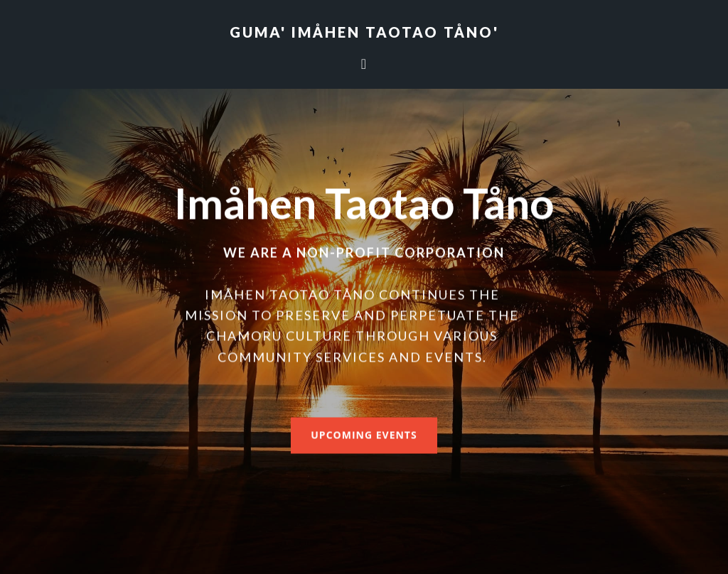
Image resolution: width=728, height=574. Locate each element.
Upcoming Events (364, 434)
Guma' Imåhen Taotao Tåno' (364, 32)
